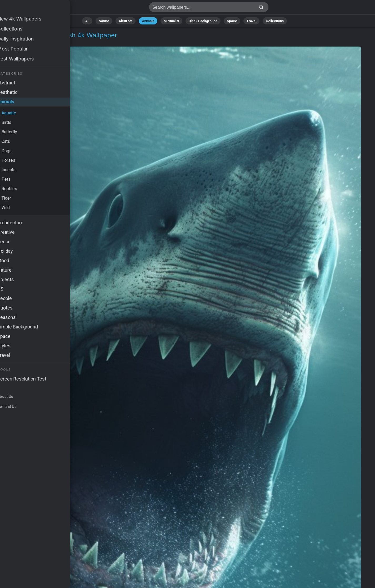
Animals (148, 21)
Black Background (203, 21)
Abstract (126, 21)
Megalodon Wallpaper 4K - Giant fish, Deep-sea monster (32, 9)
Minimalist (171, 21)
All (87, 21)
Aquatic (43, 41)
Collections (275, 21)
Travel (251, 21)
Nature (104, 21)
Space (232, 21)
